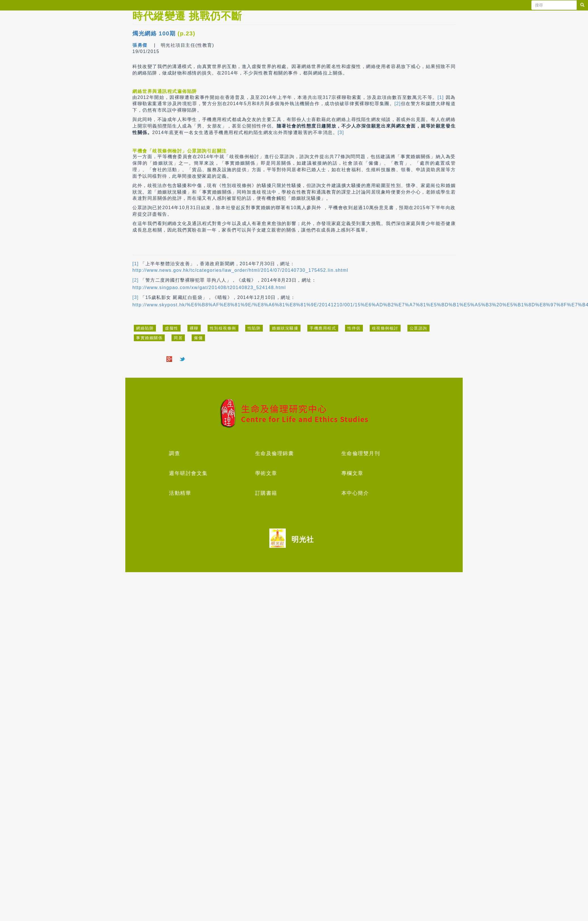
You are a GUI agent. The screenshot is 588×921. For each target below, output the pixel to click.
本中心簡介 (355, 493)
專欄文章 (352, 473)
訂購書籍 (266, 493)
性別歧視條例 (223, 328)
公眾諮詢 (418, 328)
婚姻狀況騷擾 (285, 328)
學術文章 (266, 473)
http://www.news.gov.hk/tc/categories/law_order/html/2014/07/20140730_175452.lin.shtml (240, 270)
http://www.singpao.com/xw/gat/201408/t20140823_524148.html (209, 287)
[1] (441, 97)
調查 (175, 453)
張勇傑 (141, 45)
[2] (397, 104)
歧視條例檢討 (385, 328)
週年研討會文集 (188, 473)
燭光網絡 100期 (154, 33)
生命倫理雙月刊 (361, 453)
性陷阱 (254, 328)
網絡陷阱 (145, 328)
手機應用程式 (323, 328)
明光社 (303, 539)
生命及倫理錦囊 (275, 453)
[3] (341, 132)
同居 (178, 338)
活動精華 (180, 493)
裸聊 (194, 328)
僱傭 (198, 338)
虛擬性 (172, 328)
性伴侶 (354, 328)
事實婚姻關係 (149, 338)
